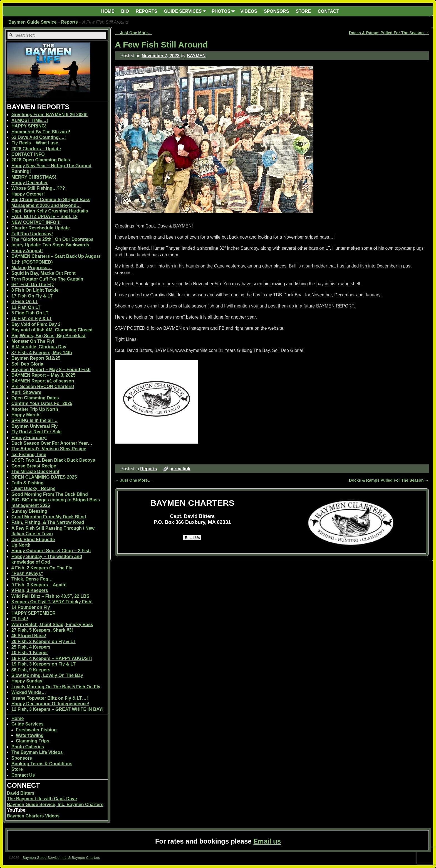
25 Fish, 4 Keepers (31, 647)
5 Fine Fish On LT (30, 313)
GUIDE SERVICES (186, 11)
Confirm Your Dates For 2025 (42, 403)
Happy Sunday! (28, 681)
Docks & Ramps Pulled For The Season (389, 33)
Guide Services (28, 724)
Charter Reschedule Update (41, 228)
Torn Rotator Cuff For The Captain (47, 279)
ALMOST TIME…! (30, 120)
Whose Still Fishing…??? (38, 188)
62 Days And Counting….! (39, 137)
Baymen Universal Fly (34, 426)
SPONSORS (277, 11)
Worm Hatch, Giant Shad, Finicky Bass (52, 625)
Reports (69, 22)
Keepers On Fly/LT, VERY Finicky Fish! (52, 602)
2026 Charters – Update (36, 149)
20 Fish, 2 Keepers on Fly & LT (44, 641)
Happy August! (27, 251)
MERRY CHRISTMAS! (34, 177)
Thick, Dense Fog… (32, 579)
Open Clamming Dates (35, 398)
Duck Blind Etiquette (33, 540)
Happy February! (29, 438)
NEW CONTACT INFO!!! (36, 222)
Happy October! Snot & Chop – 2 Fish (51, 551)
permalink (180, 469)
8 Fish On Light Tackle (35, 290)
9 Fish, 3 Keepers (30, 590)
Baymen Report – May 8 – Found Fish (51, 370)
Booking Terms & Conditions (42, 764)
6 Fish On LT (25, 302)
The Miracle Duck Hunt (35, 471)
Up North (21, 545)
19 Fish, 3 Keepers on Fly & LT (44, 664)
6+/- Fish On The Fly (33, 285)
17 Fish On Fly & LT (32, 296)
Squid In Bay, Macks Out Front (44, 273)
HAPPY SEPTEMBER (34, 613)
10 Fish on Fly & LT (32, 318)
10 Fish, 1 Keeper (30, 653)
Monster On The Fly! (33, 341)
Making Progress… (32, 268)
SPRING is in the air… (34, 420)
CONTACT (328, 11)
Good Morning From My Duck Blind (49, 517)
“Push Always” (27, 573)
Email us (267, 841)
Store (17, 769)
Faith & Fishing (28, 483)
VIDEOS (249, 11)
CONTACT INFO (28, 154)
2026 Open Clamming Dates (41, 160)
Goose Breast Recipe (34, 466)
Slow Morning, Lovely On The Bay (47, 675)
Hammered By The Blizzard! (41, 132)
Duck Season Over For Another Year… (52, 443)
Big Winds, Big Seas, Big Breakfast (49, 336)
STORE (304, 11)
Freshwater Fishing (36, 730)
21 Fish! (20, 619)
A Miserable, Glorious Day (39, 347)
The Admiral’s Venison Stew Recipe (49, 449)
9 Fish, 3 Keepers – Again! (39, 585)
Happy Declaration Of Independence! (50, 704)
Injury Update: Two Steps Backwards (50, 245)
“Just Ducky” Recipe (33, 488)
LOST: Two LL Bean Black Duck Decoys (53, 460)
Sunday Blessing (29, 511)
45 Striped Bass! (29, 636)
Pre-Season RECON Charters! (43, 387)
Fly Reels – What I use (35, 143)
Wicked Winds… (29, 692)
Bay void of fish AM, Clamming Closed (52, 330)
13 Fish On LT (26, 307)
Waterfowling (30, 735)
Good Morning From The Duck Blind (50, 494)
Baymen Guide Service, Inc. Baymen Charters (55, 805)
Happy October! (28, 194)
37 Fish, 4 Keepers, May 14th (42, 353)
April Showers (26, 392)
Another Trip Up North (35, 409)
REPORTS (146, 11)
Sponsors (22, 758)
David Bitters (21, 793)
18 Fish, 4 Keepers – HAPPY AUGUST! (52, 658)
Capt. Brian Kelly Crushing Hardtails (50, 211)
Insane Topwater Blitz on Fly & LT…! (50, 698)
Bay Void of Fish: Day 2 (36, 324)
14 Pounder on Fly (31, 607)
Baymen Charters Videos (33, 816)
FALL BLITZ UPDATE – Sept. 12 (44, 217)
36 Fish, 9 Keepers (31, 670)
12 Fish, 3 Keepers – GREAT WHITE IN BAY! (58, 709)
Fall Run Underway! (32, 234)
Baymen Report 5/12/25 (36, 358)
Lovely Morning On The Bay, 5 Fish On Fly (56, 687)
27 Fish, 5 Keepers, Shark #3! (42, 630)
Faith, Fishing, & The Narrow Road (48, 522)
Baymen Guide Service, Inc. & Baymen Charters (61, 858)
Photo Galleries (28, 747)
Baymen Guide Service (32, 22)
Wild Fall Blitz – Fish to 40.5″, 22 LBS (50, 596)
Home (18, 718)
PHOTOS (224, 11)
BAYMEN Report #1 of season (43, 381)
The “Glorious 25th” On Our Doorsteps (52, 239)
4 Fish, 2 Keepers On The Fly (42, 568)
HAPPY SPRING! (29, 126)
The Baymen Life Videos (37, 752)
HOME (108, 11)
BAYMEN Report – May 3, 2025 (44, 375)
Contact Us (23, 775)
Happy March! (26, 415)
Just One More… (133, 33)
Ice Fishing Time (29, 455)
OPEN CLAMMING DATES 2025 (44, 477)
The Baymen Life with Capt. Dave (42, 799)
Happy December (30, 183)
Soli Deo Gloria (27, 364)
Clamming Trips (33, 741)
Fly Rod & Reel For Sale (36, 432)
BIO (125, 11)
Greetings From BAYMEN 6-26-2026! (49, 115)
